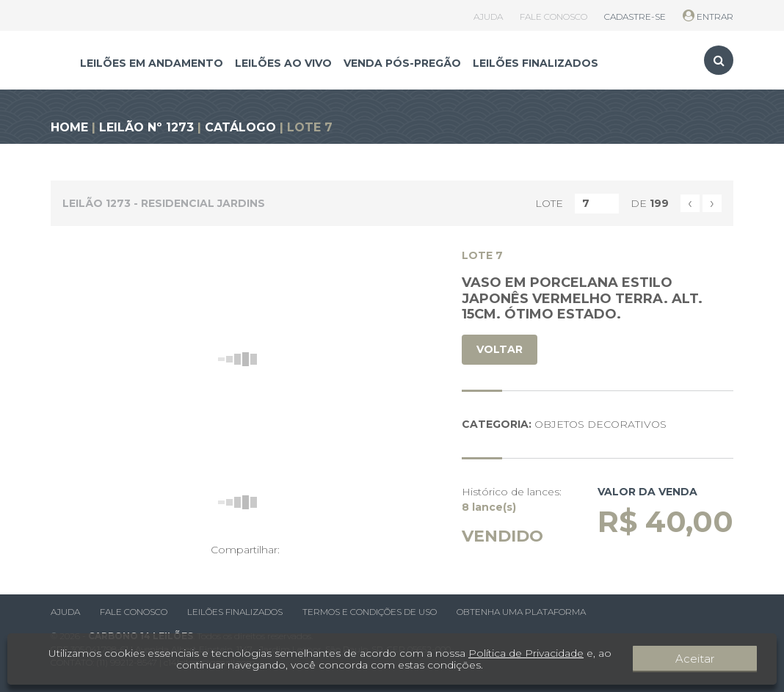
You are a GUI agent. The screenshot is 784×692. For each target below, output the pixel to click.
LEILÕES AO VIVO (283, 63)
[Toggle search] (719, 60)
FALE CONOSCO (553, 17)
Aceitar (725, 659)
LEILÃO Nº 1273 (146, 127)
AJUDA (488, 17)
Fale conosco (134, 612)
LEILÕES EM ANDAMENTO (152, 63)
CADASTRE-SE (635, 17)
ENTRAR (708, 17)
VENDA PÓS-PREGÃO (402, 63)
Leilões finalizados (235, 612)
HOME (69, 127)
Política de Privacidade (530, 653)
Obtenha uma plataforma (521, 612)
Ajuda (65, 612)
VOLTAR (500, 349)
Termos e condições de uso (370, 612)
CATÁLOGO (240, 127)
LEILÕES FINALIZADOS (536, 63)
